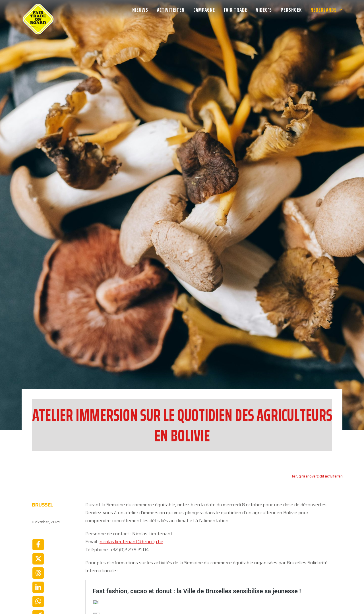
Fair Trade (235, 10)
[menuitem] (142, 10)
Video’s (264, 10)
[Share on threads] (38, 537)
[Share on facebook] (38, 508)
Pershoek (291, 10)
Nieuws (140, 10)
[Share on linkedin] (38, 551)
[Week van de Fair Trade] (38, 10)
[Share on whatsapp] (38, 565)
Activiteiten (171, 10)
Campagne (204, 10)
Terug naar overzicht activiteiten (317, 440)
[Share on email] (38, 579)
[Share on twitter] (38, 522)
